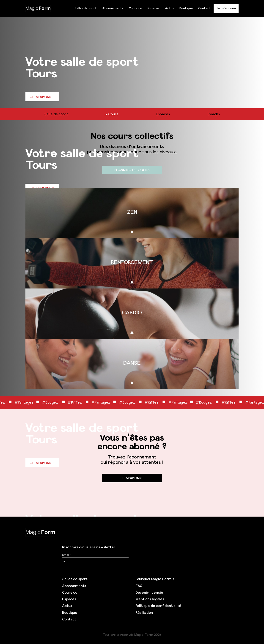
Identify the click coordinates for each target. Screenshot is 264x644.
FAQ (139, 586)
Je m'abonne (226, 8)
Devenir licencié (149, 592)
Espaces (154, 8)
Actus (169, 8)
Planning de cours (132, 170)
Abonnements (113, 8)
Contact (205, 8)
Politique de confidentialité (158, 606)
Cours (113, 114)
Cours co (135, 8)
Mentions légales (150, 599)
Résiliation (144, 612)
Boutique (186, 8)
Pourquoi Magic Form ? (155, 579)
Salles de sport (86, 8)
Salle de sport (56, 114)
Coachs (214, 114)
